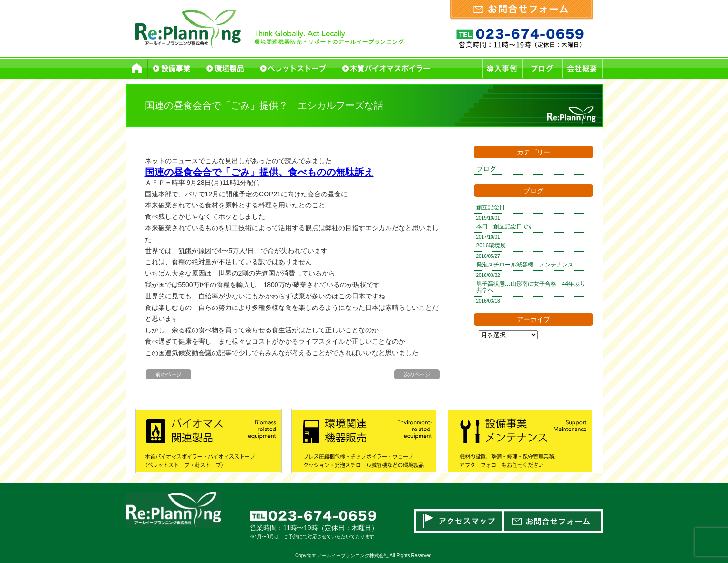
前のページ (169, 374)
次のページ (417, 374)
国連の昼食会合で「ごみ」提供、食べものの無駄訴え (259, 172)
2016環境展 (491, 246)
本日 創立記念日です (505, 226)
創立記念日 (491, 207)
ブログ (486, 169)
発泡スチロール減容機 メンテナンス (525, 265)
